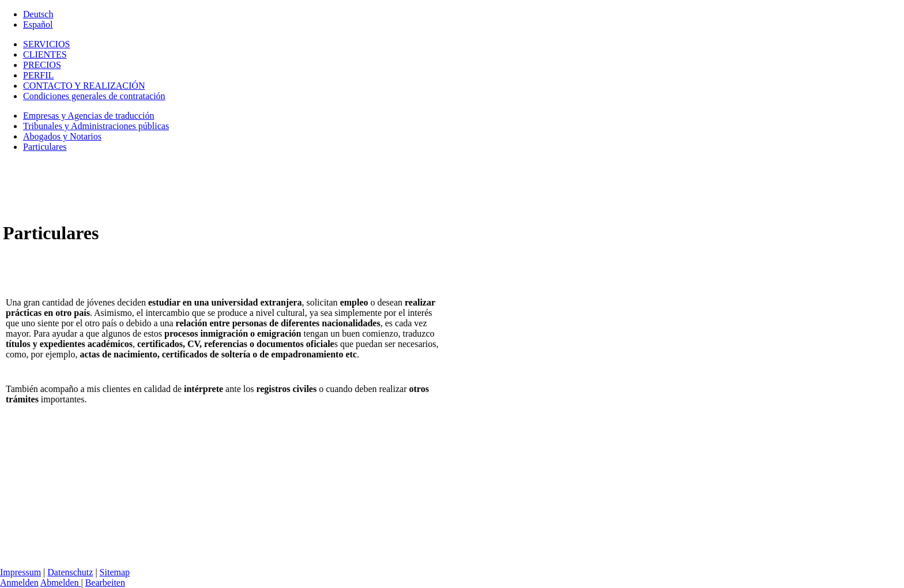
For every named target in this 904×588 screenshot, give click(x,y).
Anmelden (19, 583)
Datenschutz (70, 572)
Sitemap (115, 572)
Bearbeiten (105, 583)
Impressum (20, 572)
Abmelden (61, 583)
